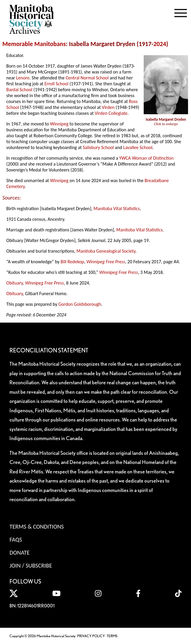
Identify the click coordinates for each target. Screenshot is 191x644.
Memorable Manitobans (34, 44)
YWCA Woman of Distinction (146, 158)
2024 (160, 44)
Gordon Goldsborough (80, 304)
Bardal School (19, 90)
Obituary (14, 283)
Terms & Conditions (37, 527)
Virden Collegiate (111, 113)
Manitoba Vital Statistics (117, 209)
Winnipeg (59, 124)
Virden (108, 107)
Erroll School (56, 84)
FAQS (16, 540)
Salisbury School (98, 147)
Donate (20, 553)
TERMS (112, 636)
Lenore (23, 78)
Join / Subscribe (31, 565)
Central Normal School (87, 78)
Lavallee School (138, 147)
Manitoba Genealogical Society (106, 251)
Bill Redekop (72, 262)
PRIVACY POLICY (91, 636)
